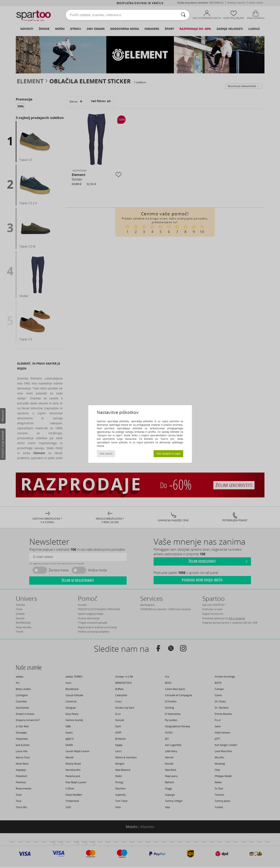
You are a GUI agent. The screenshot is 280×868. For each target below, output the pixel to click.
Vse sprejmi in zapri (168, 454)
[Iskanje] (183, 15)
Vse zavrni (106, 454)
